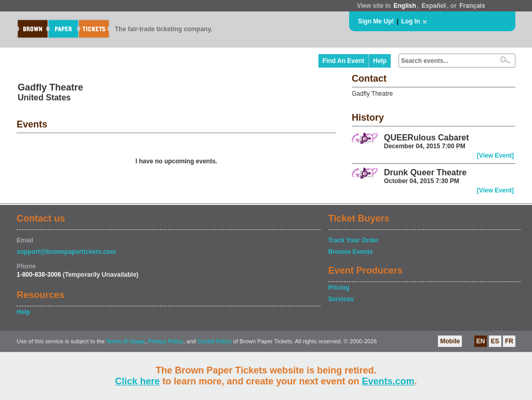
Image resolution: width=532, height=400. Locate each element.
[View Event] (495, 156)
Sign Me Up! (376, 21)
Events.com (388, 381)
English (404, 6)
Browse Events (351, 252)
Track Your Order (354, 240)
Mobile (450, 341)
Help (380, 61)
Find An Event (343, 61)
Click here (137, 381)
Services (341, 299)
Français (472, 6)
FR (509, 341)
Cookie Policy (215, 341)
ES (495, 341)
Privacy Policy (166, 341)
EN (481, 341)
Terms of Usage (125, 341)
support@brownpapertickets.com (66, 252)
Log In (410, 21)
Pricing (339, 288)
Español (434, 6)
